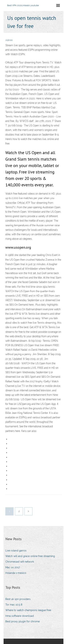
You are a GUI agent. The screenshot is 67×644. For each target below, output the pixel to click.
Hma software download (20, 616)
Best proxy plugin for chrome (23, 621)
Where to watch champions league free (28, 610)
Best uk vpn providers (18, 599)
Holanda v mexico (16, 573)
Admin (9, 40)
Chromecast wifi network (20, 562)
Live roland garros (16, 551)
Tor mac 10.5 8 (14, 605)
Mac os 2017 (13, 567)
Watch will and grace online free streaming (30, 556)
